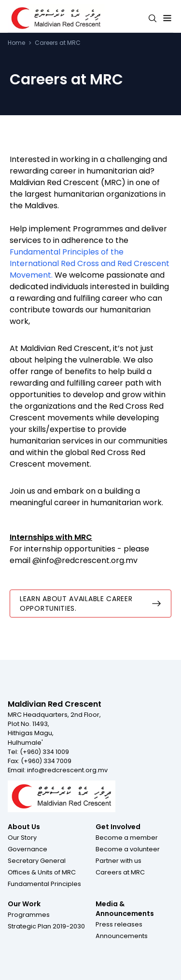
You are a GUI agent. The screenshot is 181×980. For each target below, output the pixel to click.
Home (16, 43)
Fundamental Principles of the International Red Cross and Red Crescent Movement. (90, 263)
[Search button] (153, 18)
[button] (22, 837)
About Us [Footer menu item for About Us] (24, 827)
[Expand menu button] (167, 18)
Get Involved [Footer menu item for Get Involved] (118, 827)
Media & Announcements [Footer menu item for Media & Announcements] (125, 909)
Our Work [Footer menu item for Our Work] (24, 904)
